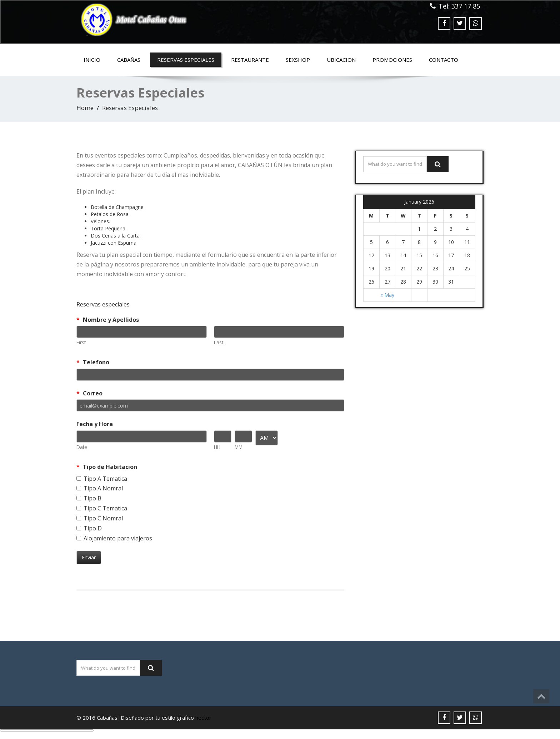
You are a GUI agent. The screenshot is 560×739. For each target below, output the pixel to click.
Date (82, 447)
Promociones (392, 60)
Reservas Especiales (186, 60)
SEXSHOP (298, 60)
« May (387, 295)
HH (217, 447)
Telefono (93, 362)
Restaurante (250, 60)
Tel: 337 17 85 (459, 6)
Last (219, 342)
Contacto (444, 60)
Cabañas (129, 60)
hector (203, 718)
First (81, 342)
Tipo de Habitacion (107, 467)
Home (85, 108)
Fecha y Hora (95, 424)
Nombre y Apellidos (108, 320)
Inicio (92, 60)
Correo (89, 393)
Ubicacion (341, 60)
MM (239, 447)
